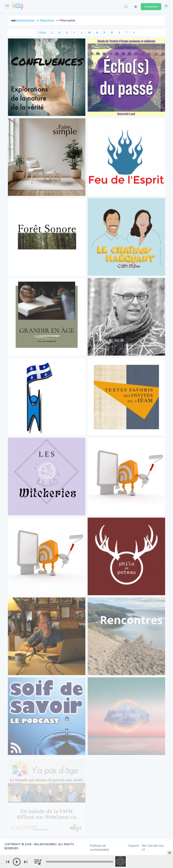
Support (134, 846)
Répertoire (47, 20)
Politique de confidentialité (99, 848)
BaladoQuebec (25, 20)
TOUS (42, 33)
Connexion (151, 7)
